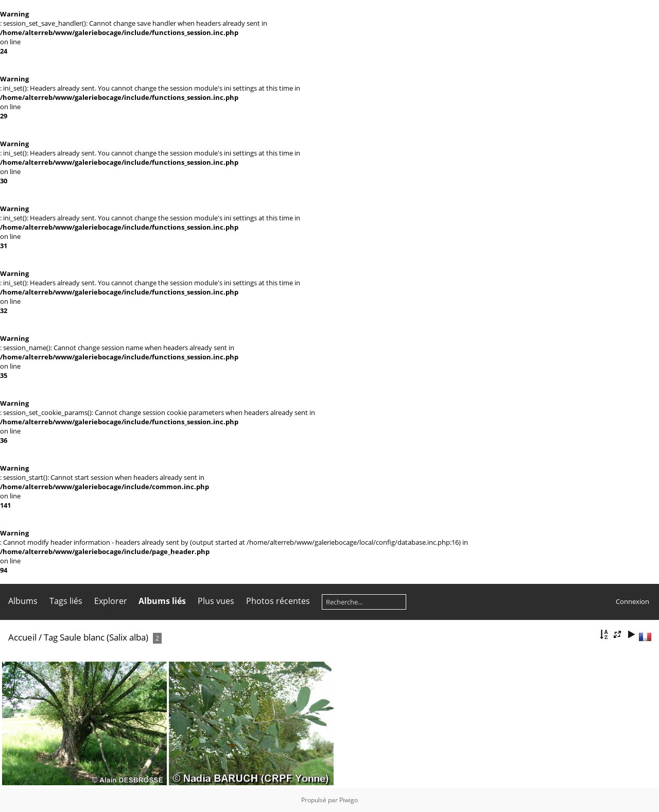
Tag (51, 637)
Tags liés (66, 601)
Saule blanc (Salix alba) (104, 637)
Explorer (111, 601)
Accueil (22, 637)
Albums (23, 601)
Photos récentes (278, 601)
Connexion (632, 601)
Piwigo (349, 800)
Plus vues (216, 601)
